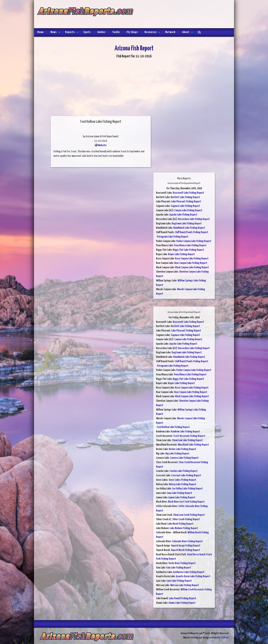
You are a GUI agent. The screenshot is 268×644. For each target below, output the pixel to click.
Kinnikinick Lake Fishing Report (189, 228)
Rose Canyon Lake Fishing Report (192, 259)
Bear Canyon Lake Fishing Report (191, 263)
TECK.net (225, 638)
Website (102, 145)
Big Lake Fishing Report (177, 454)
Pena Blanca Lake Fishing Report (190, 245)
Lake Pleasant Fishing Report (186, 202)
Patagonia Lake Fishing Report (173, 237)
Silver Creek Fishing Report (186, 519)
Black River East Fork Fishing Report (186, 502)
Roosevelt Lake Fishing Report (188, 193)
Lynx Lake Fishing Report (179, 581)
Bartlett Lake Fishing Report (185, 197)
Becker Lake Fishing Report (183, 449)
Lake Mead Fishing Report (180, 524)
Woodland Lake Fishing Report (193, 445)
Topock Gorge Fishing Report (186, 546)
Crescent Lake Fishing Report (186, 476)
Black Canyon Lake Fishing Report (192, 268)
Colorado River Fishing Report (187, 541)
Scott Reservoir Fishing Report (189, 436)
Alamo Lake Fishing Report (182, 603)
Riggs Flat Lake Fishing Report (188, 250)
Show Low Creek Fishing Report (189, 515)
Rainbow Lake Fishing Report (185, 432)
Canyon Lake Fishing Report (188, 210)
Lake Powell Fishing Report (183, 598)
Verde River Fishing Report (182, 563)
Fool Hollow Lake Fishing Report (173, 427)
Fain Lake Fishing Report (179, 568)
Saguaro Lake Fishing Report (185, 206)
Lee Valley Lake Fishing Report (187, 489)
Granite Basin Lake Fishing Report (193, 576)
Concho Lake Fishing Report (184, 471)
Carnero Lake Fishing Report (184, 458)
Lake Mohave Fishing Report (184, 528)
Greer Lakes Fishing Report (183, 480)
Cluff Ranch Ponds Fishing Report (192, 232)
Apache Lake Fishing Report (183, 215)
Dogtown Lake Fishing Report (187, 224)
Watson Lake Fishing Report (185, 585)
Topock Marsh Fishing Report (185, 550)
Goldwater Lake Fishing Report (189, 572)
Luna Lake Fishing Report (179, 493)
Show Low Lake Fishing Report (187, 440)
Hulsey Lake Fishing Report (183, 484)
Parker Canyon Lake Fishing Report (194, 241)
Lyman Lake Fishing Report (182, 498)
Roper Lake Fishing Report (182, 254)
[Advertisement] (182, 15)
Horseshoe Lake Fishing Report (194, 219)
